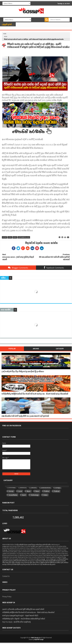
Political (57, 491)
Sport (24, 495)
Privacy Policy (7, 597)
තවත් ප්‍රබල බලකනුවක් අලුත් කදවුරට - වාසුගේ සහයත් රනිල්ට (20, 616)
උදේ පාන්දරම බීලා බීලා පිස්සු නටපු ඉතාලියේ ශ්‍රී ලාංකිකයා (23, 372)
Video (45, 495)
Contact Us (6, 576)
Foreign (58, 487)
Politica (47, 491)
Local (10, 237)
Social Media (13, 495)
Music (29, 491)
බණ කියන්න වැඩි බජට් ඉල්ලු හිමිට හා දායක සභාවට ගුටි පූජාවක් (25, 416)
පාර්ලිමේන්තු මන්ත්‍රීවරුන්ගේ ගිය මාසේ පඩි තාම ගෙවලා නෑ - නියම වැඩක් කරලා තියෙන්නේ (35, 394)
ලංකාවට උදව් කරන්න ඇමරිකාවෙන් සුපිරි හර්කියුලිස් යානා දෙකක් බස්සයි (23, 609)
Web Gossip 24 (36, 638)
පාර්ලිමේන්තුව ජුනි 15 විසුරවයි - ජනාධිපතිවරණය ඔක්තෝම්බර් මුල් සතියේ (24, 619)
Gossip (5, 237)
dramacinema (46, 487)
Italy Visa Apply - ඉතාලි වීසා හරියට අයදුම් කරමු (16, 622)
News (6, 37)
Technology (35, 495)
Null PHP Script (39, 639)
